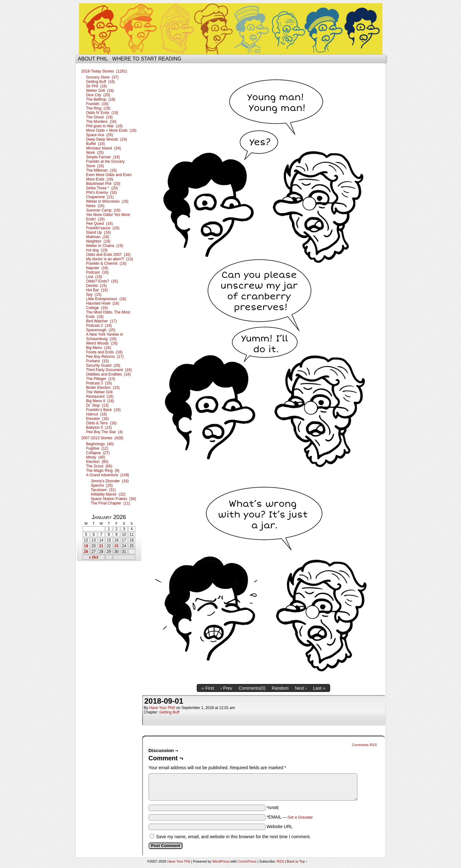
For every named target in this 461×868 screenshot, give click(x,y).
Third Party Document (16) (109, 370)
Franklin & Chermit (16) (106, 263)
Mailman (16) (98, 237)
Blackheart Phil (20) (103, 184)
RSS (280, 861)
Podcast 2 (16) (99, 326)
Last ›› (319, 688)
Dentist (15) (96, 286)
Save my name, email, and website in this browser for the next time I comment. (233, 837)
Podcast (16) (97, 272)
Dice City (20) (98, 95)
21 (101, 546)
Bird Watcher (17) (102, 321)
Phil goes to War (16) (105, 126)
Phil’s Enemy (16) (102, 193)
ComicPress (247, 861)
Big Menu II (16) (100, 401)
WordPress (221, 861)
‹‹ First (208, 688)
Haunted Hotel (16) (103, 303)
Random (280, 688)
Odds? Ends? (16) (102, 281)
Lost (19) (94, 277)
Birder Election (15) (103, 388)
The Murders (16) (101, 122)
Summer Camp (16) (103, 210)
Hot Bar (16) (97, 290)
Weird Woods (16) (102, 343)
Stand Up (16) (99, 232)
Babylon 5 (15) (99, 428)
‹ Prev (226, 688)
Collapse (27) (98, 453)
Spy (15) (94, 295)
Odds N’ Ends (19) (102, 113)
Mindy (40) (96, 457)
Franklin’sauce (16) (103, 228)
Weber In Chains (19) (105, 246)
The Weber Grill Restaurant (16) (100, 394)
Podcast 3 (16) (99, 383)
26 (86, 552)
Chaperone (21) (100, 197)
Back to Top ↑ (297, 861)
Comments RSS (365, 745)
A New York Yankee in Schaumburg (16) (105, 337)
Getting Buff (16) (101, 82)
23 (116, 546)
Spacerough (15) (101, 330)
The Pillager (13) (101, 379)
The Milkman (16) (102, 170)
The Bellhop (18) (101, 99)
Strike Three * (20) (102, 188)
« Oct (93, 557)
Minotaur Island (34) (104, 148)
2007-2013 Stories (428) (102, 438)
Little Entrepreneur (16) (106, 299)
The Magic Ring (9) (103, 471)
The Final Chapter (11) (111, 503)
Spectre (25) (102, 485)
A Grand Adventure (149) (108, 475)
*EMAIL (290, 817)
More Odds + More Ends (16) (111, 130)
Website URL (279, 827)
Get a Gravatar (300, 817)
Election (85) (97, 462)
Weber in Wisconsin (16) (107, 201)
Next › (301, 688)
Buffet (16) (96, 144)
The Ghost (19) (99, 117)
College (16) (97, 308)
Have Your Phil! (162, 708)
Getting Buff (169, 712)
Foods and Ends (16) (104, 352)
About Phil (93, 59)
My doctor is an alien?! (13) (110, 259)
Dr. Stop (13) (97, 405)
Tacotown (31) (103, 490)
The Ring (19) (98, 108)
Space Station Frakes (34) (114, 499)
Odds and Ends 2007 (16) (109, 255)
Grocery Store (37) (102, 77)
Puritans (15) (98, 361)
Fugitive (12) (97, 448)
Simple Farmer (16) (103, 157)
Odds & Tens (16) (102, 423)
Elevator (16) (98, 419)
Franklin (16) (97, 104)
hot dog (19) (97, 250)
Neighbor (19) (98, 241)
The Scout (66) (99, 466)
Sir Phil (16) (97, 86)
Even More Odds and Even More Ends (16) (109, 177)
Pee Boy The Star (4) (105, 432)
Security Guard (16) (103, 365)
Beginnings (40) (100, 444)
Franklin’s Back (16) (103, 410)
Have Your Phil (231, 29)
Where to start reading (147, 59)
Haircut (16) (97, 414)
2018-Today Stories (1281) (104, 71)
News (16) (95, 206)
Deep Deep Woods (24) (107, 139)
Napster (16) (97, 268)
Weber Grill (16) (100, 91)
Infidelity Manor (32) (108, 494)
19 (86, 546)
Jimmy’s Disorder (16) (110, 481)
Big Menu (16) (99, 348)
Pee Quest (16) (100, 224)
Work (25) (95, 153)
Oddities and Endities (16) (109, 374)
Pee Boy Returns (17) (105, 357)
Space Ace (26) (100, 135)
